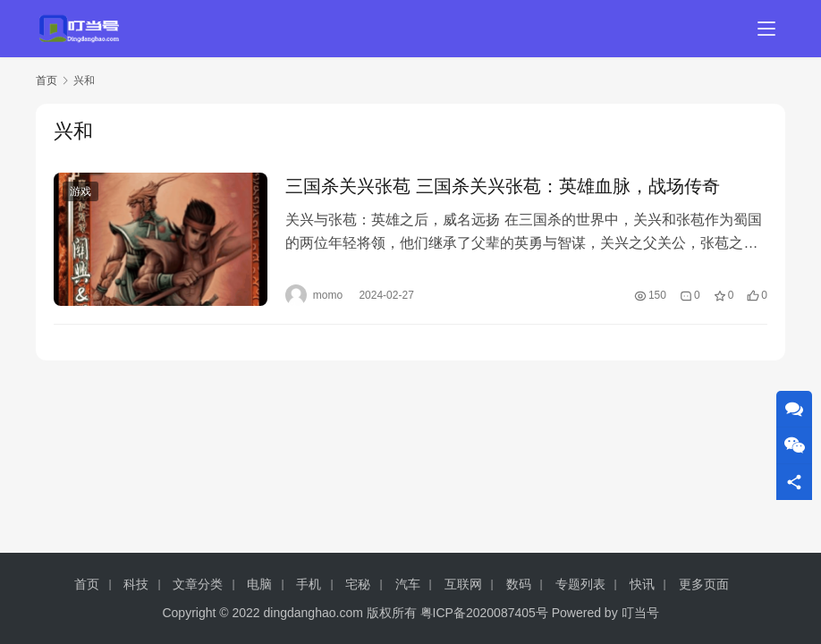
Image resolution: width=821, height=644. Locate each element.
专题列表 (580, 584)
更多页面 (704, 584)
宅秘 (358, 584)
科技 (136, 584)
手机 (309, 584)
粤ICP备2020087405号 (484, 613)
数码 (519, 584)
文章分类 (198, 584)
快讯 (642, 584)
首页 (47, 80)
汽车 (408, 584)
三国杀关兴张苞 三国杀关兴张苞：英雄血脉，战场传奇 (503, 186)
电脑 (259, 584)
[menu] (766, 29)
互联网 (463, 584)
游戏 (80, 191)
